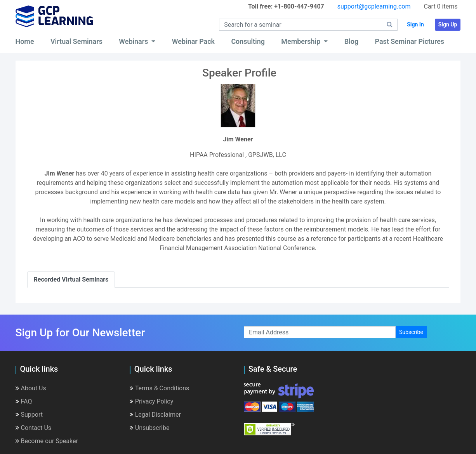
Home (25, 41)
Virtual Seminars (76, 41)
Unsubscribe (150, 428)
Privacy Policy (152, 401)
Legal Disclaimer (155, 415)
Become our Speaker (47, 441)
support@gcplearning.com (374, 6)
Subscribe (411, 332)
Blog (351, 41)
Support (29, 415)
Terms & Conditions (160, 388)
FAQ (24, 401)
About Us (31, 388)
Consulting (248, 41)
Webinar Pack (193, 41)
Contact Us (34, 428)
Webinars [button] (134, 41)
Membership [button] (301, 41)
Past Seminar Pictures (410, 41)
